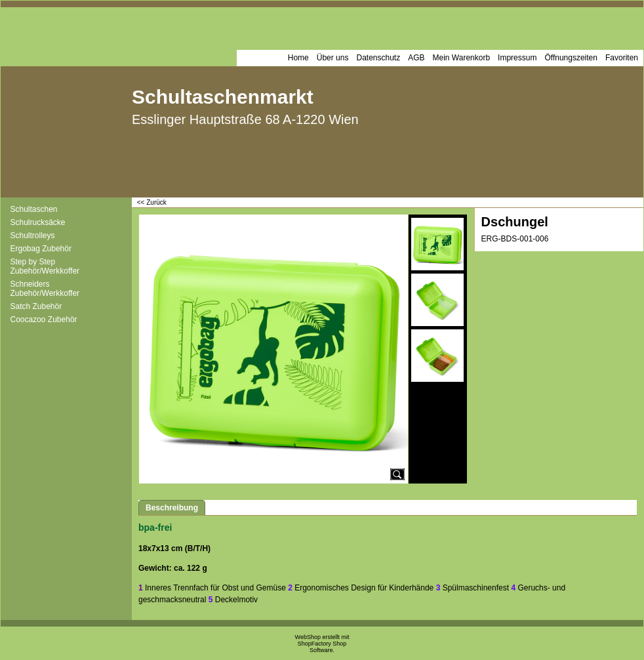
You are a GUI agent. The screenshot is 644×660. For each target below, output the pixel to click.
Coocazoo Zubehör (44, 320)
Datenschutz (378, 58)
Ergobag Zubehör (41, 249)
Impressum (517, 58)
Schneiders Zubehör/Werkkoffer (45, 289)
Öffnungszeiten (571, 58)
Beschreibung (172, 508)
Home (298, 58)
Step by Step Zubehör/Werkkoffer (45, 266)
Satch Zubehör (36, 306)
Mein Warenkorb (462, 58)
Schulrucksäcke (38, 222)
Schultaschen (34, 209)
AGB (416, 58)
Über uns (333, 58)
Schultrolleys (33, 236)
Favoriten (622, 58)
